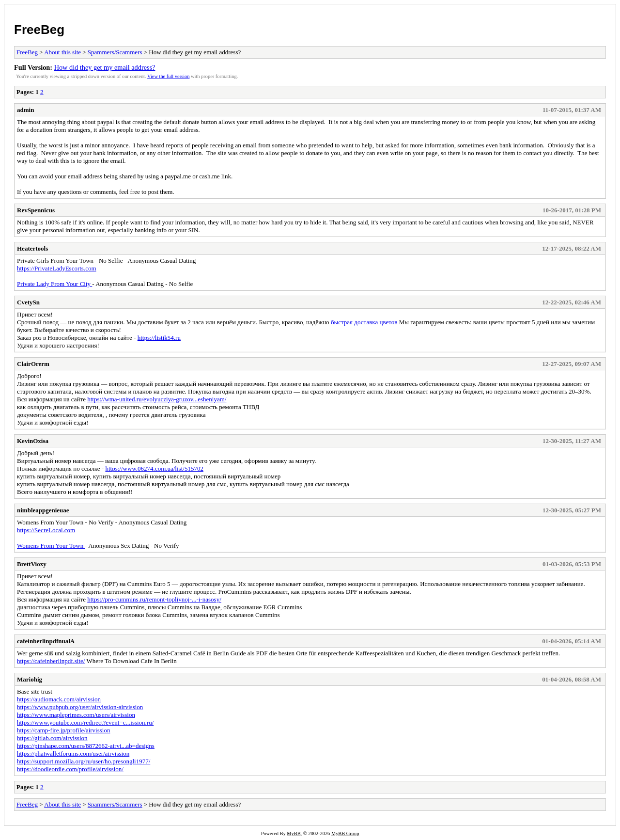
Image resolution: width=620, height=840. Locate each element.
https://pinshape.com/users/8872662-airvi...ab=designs (86, 746)
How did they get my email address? (105, 67)
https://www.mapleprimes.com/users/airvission (76, 715)
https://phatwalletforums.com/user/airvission (73, 753)
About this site (62, 52)
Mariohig (30, 679)
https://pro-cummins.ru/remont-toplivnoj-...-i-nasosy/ (154, 599)
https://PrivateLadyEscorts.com (57, 268)
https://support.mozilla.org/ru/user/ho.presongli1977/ (84, 761)
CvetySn (28, 302)
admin (25, 110)
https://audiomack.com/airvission (59, 699)
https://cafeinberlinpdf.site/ (51, 661)
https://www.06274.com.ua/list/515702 (154, 468)
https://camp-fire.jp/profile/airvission (63, 730)
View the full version (168, 76)
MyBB (294, 833)
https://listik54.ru (159, 338)
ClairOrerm (33, 364)
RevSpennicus (36, 210)
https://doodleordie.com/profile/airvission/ (70, 769)
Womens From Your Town (51, 546)
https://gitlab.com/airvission (52, 738)
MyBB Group (345, 833)
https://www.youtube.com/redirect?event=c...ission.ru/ (85, 722)
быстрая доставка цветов (364, 322)
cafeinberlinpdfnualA (46, 641)
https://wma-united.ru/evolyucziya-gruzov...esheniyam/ (157, 399)
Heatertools (32, 248)
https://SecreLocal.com (46, 530)
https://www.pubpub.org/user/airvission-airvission (80, 707)
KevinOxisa (33, 441)
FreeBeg (39, 30)
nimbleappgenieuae (43, 510)
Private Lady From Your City (54, 284)
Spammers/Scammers (115, 52)
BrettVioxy (32, 564)
